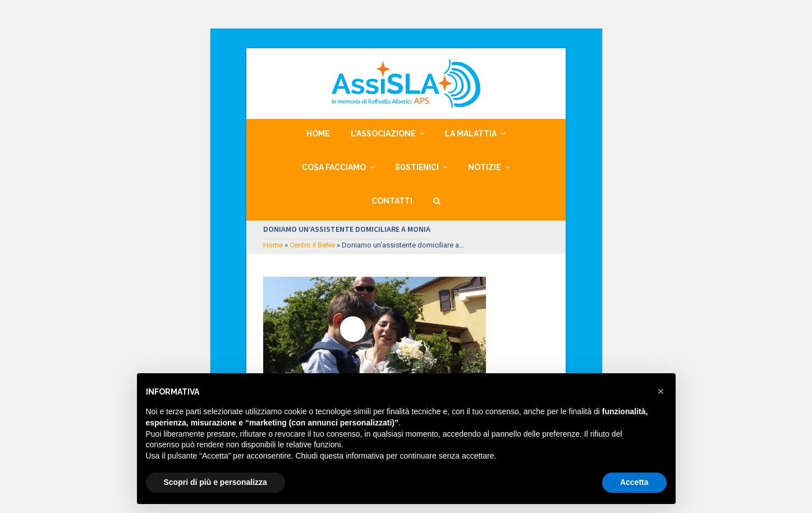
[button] (437, 201)
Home (273, 245)
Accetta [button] (634, 482)
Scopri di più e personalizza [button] (215, 482)
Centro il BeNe (312, 245)
